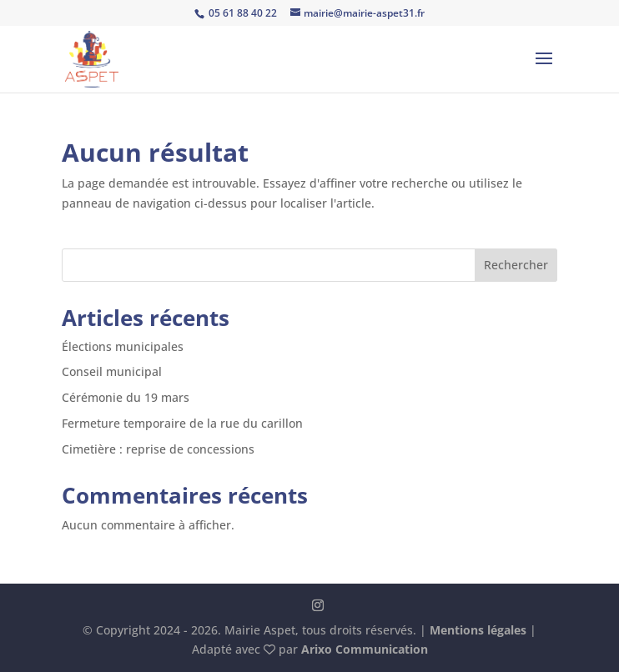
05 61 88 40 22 (242, 13)
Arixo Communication (365, 649)
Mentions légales (478, 630)
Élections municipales (123, 346)
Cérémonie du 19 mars (126, 397)
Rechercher (516, 265)
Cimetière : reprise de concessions (158, 449)
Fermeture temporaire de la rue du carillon (182, 423)
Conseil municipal (112, 371)
